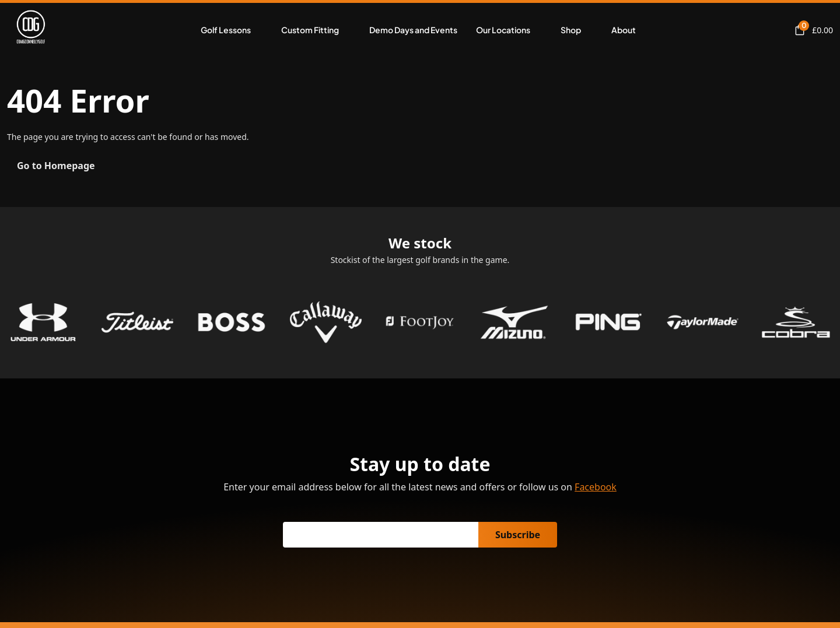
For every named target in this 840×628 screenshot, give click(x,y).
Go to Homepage (56, 166)
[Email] (381, 535)
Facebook (596, 487)
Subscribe (518, 535)
